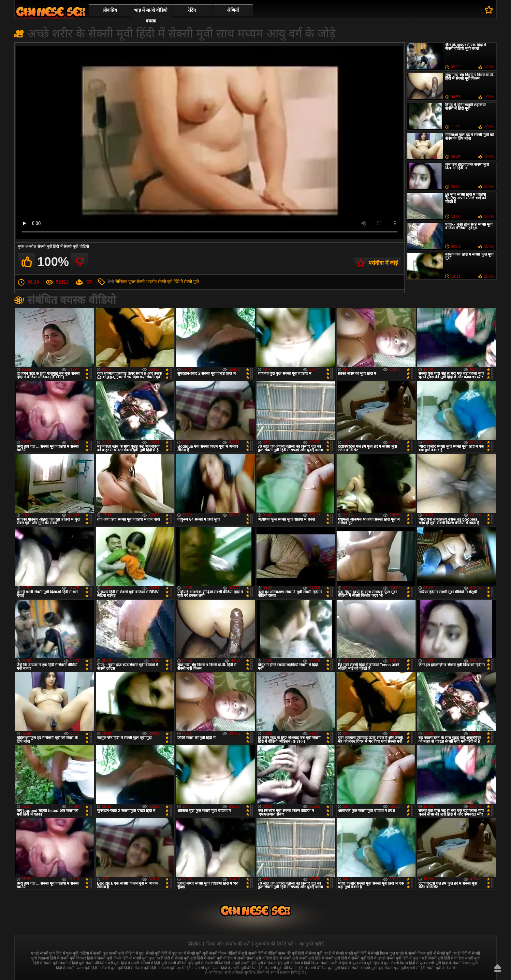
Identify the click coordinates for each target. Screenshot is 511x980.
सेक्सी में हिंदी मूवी (72, 963)
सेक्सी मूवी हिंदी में (338, 958)
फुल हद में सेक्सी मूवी (187, 953)
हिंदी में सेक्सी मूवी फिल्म (203, 968)
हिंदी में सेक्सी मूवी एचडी (167, 968)
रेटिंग (192, 10)
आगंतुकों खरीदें (311, 944)
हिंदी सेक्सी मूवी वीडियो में (437, 968)
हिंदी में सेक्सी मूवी (137, 968)
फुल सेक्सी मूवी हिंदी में (155, 953)
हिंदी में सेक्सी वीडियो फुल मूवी (319, 968)
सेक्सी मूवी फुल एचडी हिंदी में (153, 958)
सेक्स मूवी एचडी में (322, 953)
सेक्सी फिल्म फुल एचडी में (389, 953)
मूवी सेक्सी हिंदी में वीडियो (259, 953)
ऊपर (498, 968)
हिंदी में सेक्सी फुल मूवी (107, 968)
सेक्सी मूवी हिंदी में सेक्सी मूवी (178, 282)
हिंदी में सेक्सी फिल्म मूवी (73, 968)
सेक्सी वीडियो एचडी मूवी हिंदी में (108, 963)
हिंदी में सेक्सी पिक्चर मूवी (460, 963)
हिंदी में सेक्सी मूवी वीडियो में (277, 968)
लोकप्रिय (110, 10)
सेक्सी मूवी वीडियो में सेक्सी (226, 958)
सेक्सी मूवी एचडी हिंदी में (454, 953)
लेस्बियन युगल (125, 282)
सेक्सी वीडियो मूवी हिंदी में (51, 12)
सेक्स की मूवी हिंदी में (293, 953)
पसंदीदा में (489, 10)
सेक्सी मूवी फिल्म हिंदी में (115, 958)
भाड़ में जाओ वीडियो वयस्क (151, 15)
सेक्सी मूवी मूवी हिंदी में (190, 958)
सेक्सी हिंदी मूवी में (254, 963)
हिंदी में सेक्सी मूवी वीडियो (239, 968)
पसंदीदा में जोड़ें (383, 263)
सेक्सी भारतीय (146, 282)
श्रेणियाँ (233, 10)
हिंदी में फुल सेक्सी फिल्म (391, 963)
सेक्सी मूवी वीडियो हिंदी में (264, 958)
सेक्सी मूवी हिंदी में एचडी (368, 958)
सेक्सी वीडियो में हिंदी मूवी (149, 963)
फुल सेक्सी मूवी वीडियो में (120, 953)
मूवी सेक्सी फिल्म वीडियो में (222, 953)
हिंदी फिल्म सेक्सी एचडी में (322, 963)
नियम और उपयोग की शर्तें (228, 944)
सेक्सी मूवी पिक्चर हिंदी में (78, 958)
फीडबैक (194, 944)
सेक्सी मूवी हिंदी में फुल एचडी (407, 958)
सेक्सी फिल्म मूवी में (422, 953)
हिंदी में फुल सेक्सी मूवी (425, 963)
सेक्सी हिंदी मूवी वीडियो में (285, 963)
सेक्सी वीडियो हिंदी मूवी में (186, 963)
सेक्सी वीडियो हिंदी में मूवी (222, 963)
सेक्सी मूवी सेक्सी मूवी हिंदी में (304, 958)
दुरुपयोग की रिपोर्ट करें (274, 944)
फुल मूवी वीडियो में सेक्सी (84, 953)
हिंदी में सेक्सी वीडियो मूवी (359, 968)
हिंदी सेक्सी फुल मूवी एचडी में (398, 968)
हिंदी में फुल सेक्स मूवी (357, 963)
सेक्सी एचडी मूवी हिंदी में (353, 953)
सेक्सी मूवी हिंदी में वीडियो (446, 958)
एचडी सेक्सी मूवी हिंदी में (48, 953)
